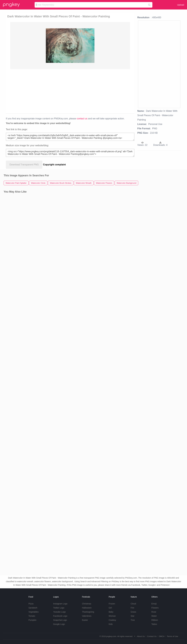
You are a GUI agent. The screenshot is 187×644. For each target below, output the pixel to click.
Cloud (133, 604)
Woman (112, 616)
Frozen (112, 604)
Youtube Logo (59, 612)
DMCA (162, 636)
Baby (111, 612)
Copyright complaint (54, 165)
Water (154, 616)
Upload (181, 5)
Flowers (155, 608)
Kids (111, 624)
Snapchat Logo (60, 620)
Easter (85, 620)
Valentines (87, 616)
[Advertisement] (70, 91)
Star (133, 616)
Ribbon (155, 620)
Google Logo (59, 624)
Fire (132, 608)
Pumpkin (32, 620)
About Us (141, 636)
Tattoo (154, 624)
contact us (82, 119)
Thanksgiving (88, 612)
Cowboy (112, 620)
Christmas (87, 604)
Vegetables (34, 612)
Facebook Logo (60, 616)
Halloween (87, 608)
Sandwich (33, 608)
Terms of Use (172, 636)
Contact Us (152, 636)
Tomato (32, 616)
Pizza (31, 604)
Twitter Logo (59, 608)
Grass (133, 612)
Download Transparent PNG (24, 165)
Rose (154, 612)
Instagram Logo (60, 604)
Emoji (154, 604)
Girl (110, 608)
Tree (133, 620)
